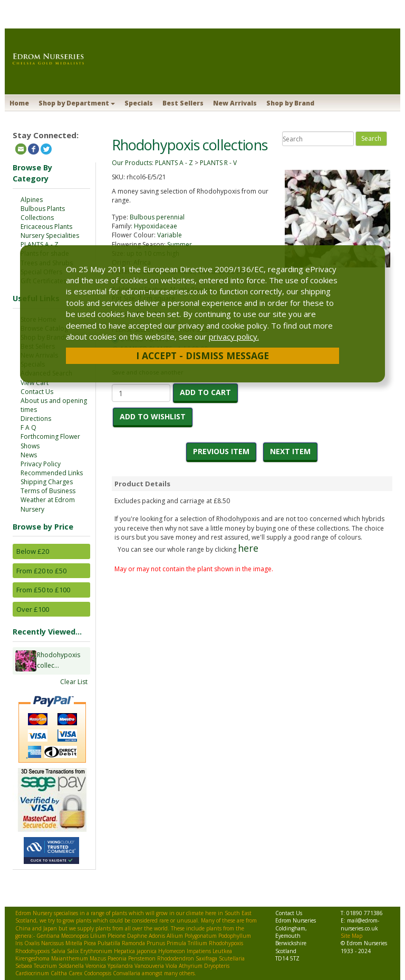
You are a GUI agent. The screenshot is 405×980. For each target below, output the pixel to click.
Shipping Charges (47, 482)
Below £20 (33, 551)
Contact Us (37, 392)
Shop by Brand (290, 103)
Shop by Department (77, 103)
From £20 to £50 (41, 571)
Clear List (74, 682)
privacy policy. (234, 337)
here (248, 548)
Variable (170, 235)
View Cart (35, 383)
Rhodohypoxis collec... (59, 661)
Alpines (32, 200)
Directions (36, 419)
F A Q (28, 427)
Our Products (132, 163)
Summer (180, 244)
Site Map (351, 936)
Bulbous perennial (157, 217)
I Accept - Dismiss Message (202, 356)
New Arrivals (235, 103)
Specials (139, 103)
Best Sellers (183, 103)
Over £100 (33, 609)
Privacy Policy (41, 464)
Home (19, 103)
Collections (37, 218)
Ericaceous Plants (46, 227)
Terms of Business (48, 491)
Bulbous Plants (43, 209)
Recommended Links (52, 473)
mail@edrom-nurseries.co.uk (360, 924)
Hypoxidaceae (156, 226)
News (29, 455)
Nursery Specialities (50, 236)
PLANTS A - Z (40, 244)
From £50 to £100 (43, 590)
